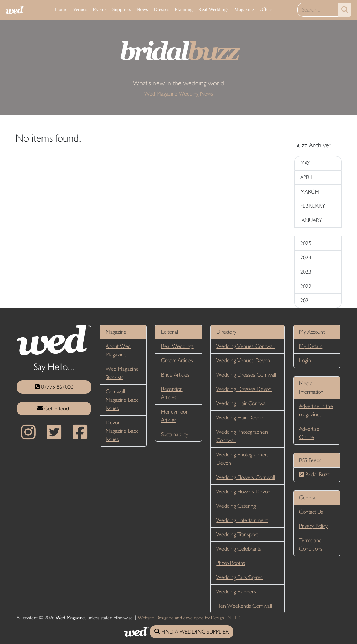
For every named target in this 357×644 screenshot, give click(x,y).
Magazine (244, 9)
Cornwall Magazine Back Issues (122, 400)
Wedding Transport (237, 534)
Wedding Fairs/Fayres (239, 577)
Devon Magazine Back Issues (122, 431)
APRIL (307, 177)
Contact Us (311, 512)
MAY (305, 163)
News (142, 9)
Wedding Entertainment (242, 520)
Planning (184, 9)
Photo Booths (231, 563)
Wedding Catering (236, 506)
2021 (306, 300)
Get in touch (54, 408)
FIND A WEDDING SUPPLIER (192, 632)
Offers (266, 9)
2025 (306, 243)
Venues (80, 9)
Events (100, 9)
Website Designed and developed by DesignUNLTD (189, 618)
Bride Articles (175, 375)
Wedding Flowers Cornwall (246, 477)
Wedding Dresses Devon (244, 389)
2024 (306, 257)
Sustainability (175, 434)
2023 (306, 272)
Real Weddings (214, 9)
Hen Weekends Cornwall (244, 606)
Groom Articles (177, 360)
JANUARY (311, 220)
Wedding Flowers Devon (243, 491)
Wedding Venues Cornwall (245, 346)
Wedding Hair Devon (240, 418)
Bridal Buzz (314, 474)
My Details (311, 346)
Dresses (162, 9)
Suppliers (122, 9)
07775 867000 (54, 387)
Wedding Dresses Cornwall (246, 375)
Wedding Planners (236, 592)
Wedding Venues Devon (243, 360)
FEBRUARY (313, 206)
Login (305, 360)
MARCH (310, 192)
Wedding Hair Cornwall (242, 403)
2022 (306, 286)
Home (61, 9)
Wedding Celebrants (239, 549)
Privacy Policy (313, 526)
